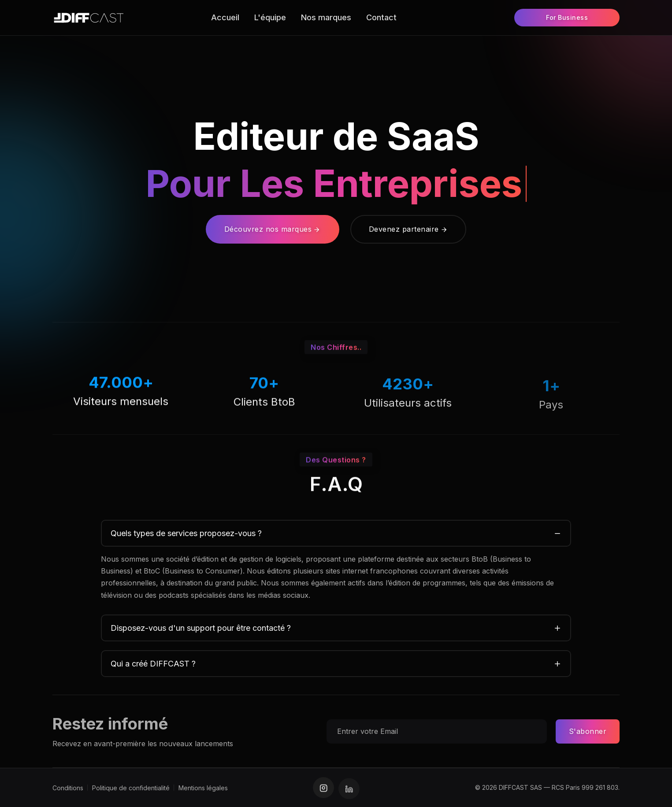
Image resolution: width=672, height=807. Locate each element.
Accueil (225, 17)
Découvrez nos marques (273, 229)
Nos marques (326, 17)
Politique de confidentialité (131, 788)
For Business (567, 17)
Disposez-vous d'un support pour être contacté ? (201, 628)
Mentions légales (203, 788)
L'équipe (270, 17)
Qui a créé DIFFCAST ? (153, 664)
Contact (381, 17)
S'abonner (588, 731)
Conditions (68, 788)
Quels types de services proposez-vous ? (186, 533)
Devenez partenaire (408, 229)
